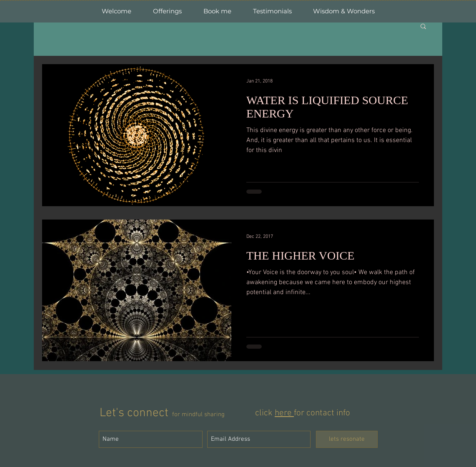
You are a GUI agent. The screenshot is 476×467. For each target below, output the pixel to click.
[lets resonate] (347, 439)
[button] (423, 27)
